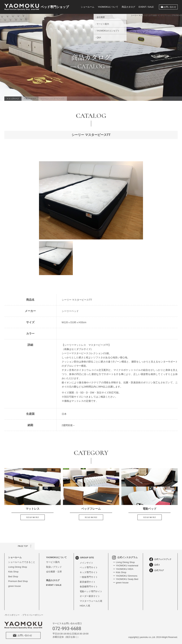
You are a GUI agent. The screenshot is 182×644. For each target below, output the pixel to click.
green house (14, 586)
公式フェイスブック (160, 559)
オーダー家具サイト (90, 596)
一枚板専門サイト (89, 577)
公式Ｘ (155, 565)
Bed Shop (13, 576)
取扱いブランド (54, 567)
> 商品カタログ (30, 99)
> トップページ (13, 99)
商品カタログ (128, 7)
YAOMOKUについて (56, 557)
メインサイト (86, 563)
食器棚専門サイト (89, 587)
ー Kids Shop (120, 572)
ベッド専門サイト (89, 567)
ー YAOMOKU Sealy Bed (126, 579)
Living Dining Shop (18, 567)
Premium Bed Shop (18, 581)
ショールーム (88, 7)
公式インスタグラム (125, 557)
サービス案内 (53, 562)
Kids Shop (13, 572)
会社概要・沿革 (54, 572)
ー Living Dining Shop (124, 562)
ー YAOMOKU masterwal (126, 566)
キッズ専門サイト (89, 572)
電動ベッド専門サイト (91, 591)
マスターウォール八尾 (91, 601)
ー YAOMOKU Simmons (125, 576)
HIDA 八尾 (85, 606)
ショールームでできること (22, 562)
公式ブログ (157, 570)
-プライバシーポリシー (32, 615)
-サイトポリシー (12, 615)
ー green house (121, 583)
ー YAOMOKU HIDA (123, 569)
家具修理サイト (88, 582)
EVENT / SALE (146, 7)
